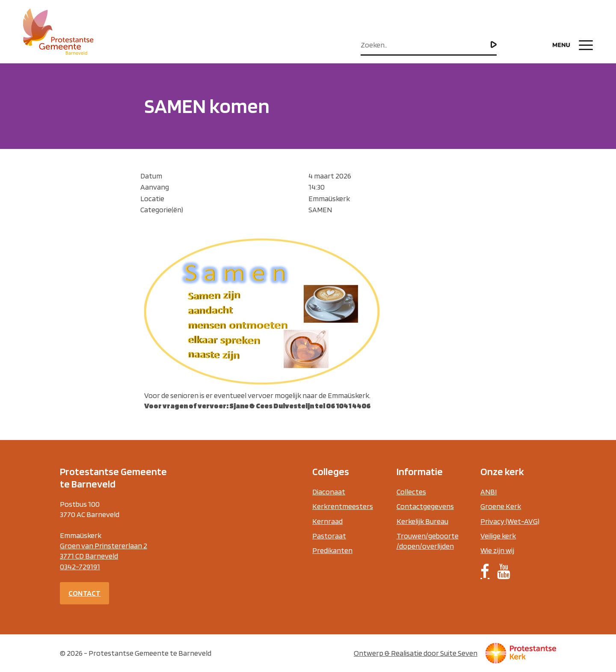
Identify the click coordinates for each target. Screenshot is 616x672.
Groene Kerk (501, 506)
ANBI (489, 492)
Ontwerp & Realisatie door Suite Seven (416, 653)
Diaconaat (329, 492)
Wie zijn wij (497, 550)
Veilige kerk (498, 536)
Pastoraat (329, 536)
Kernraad (327, 521)
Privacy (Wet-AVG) (510, 521)
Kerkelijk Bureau (422, 521)
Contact (84, 593)
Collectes (411, 492)
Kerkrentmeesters (343, 506)
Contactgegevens (425, 506)
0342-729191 (80, 566)
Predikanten (332, 550)
